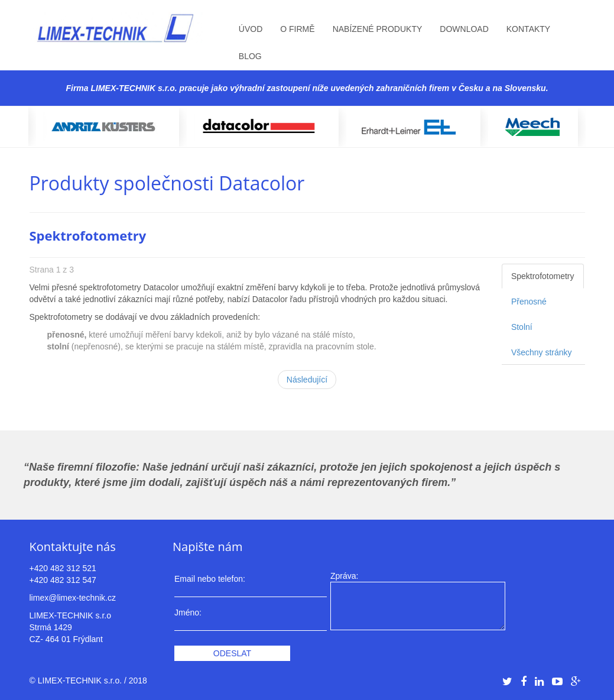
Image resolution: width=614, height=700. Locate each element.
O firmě (297, 29)
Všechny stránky (542, 352)
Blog (250, 56)
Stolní (522, 327)
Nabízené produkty (378, 29)
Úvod (251, 29)
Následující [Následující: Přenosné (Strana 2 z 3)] (307, 380)
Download (464, 29)
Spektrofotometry (543, 276)
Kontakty (528, 29)
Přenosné (529, 302)
